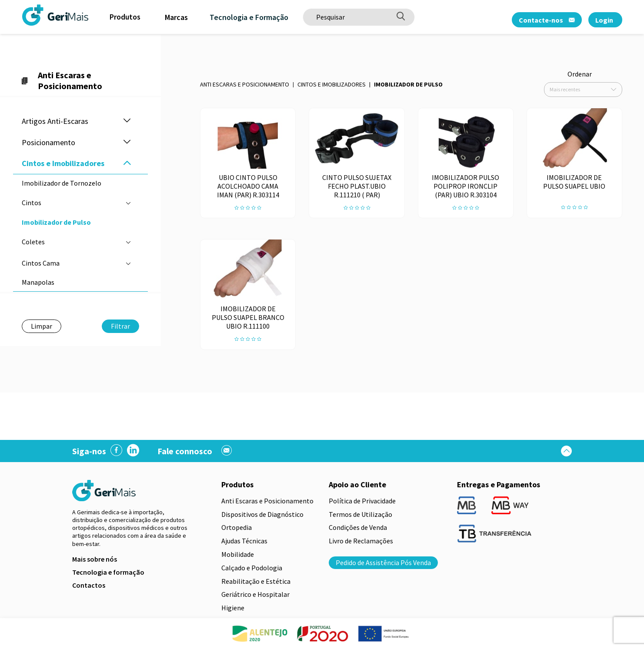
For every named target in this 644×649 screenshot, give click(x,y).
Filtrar (120, 326)
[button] (127, 121)
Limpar (42, 326)
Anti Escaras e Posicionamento (245, 84)
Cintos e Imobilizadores (332, 84)
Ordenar (580, 74)
